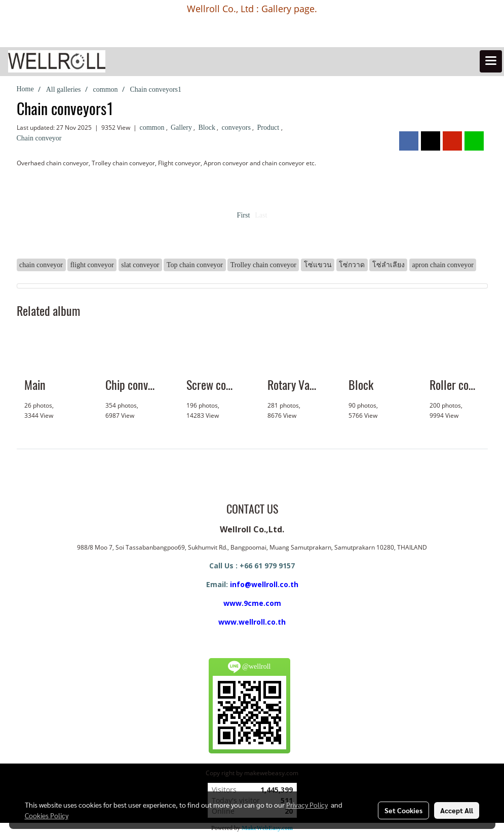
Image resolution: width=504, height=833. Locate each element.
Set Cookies (403, 810)
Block (207, 128)
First (244, 215)
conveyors (237, 128)
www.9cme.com (252, 603)
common (153, 128)
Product (269, 128)
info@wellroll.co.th (264, 584)
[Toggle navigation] (491, 61)
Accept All (457, 810)
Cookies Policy (47, 815)
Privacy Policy (307, 805)
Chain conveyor (39, 138)
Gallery (182, 128)
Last (261, 215)
